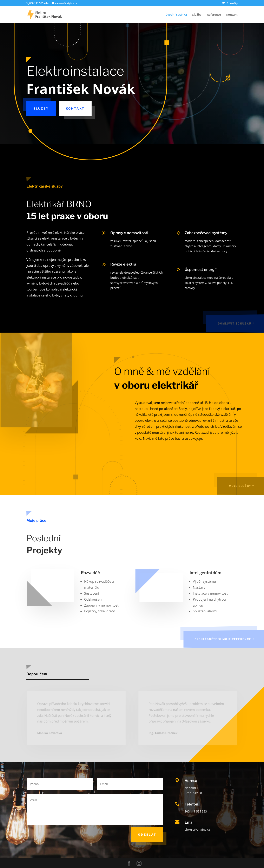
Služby (197, 15)
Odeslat (147, 834)
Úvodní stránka (176, 15)
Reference (214, 15)
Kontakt (232, 15)
